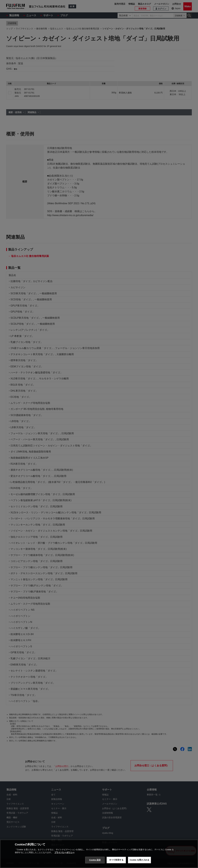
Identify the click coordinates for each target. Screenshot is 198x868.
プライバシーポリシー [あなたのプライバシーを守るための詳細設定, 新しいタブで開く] (65, 852)
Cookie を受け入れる (139, 860)
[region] (99, 854)
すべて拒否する (116, 860)
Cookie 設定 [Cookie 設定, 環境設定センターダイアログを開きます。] (95, 860)
